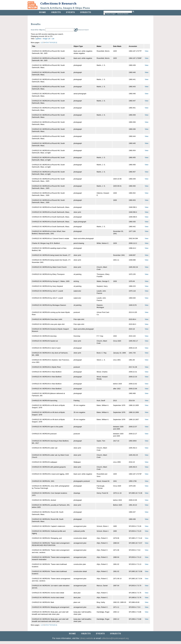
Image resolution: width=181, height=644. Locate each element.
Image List (47, 39)
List (53, 39)
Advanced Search (123, 14)
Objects (56, 12)
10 (54, 42)
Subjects (86, 12)
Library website (86, 638)
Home (42, 12)
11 (56, 42)
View (147, 51)
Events (70, 12)
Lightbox (38, 39)
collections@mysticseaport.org (115, 638)
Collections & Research (58, 4)
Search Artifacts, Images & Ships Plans (65, 8)
